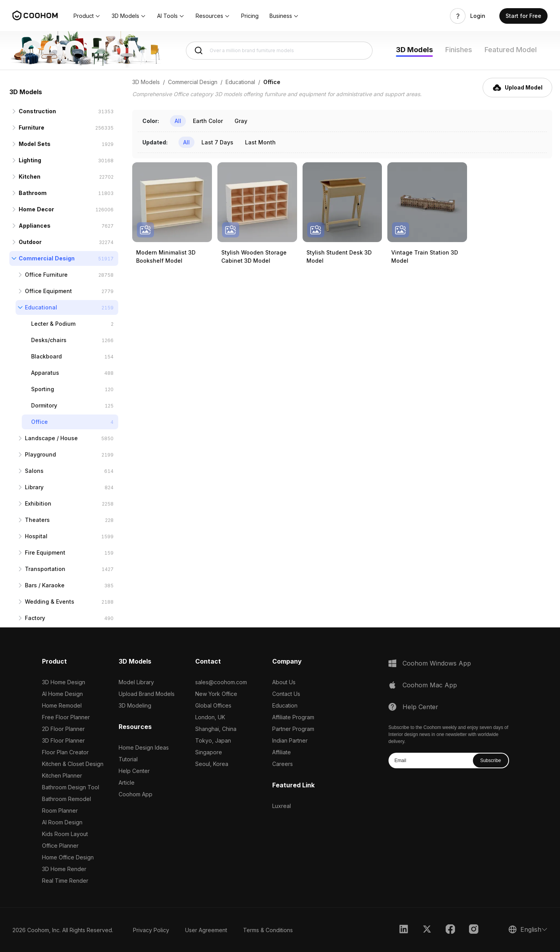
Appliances (35, 226)
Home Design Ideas (144, 747)
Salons (34, 471)
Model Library (136, 682)
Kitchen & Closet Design (73, 764)
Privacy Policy (151, 930)
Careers (283, 764)
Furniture (31, 127)
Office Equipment (48, 291)
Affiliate (282, 752)
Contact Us (286, 694)
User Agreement (206, 930)
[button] (87, 16)
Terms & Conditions (268, 930)
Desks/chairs (49, 340)
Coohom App (136, 794)
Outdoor (30, 242)
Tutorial (128, 759)
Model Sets (35, 144)
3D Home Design (64, 682)
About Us (284, 682)
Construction (37, 111)
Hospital (36, 536)
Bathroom (33, 193)
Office (39, 422)
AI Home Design (62, 694)
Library (34, 487)
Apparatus (45, 373)
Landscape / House (51, 438)
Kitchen (30, 177)
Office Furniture (46, 275)
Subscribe (491, 761)
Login (478, 16)
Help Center (134, 771)
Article (127, 783)
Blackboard (46, 356)
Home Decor (36, 209)
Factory (35, 618)
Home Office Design (68, 857)
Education (285, 705)
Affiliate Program (293, 717)
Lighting (30, 160)
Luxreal (282, 806)
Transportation (45, 569)
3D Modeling (135, 705)
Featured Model (511, 50)
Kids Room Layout (65, 834)
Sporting (43, 389)
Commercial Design (47, 258)
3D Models (414, 50)
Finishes (459, 50)
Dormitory (44, 405)
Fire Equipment (45, 552)
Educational (41, 307)
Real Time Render (65, 881)
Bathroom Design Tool (71, 787)
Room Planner (60, 811)
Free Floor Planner (66, 717)
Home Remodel (62, 705)
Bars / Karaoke (45, 585)
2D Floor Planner (63, 729)
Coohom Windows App (437, 663)
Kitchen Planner (62, 775)
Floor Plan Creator (65, 752)
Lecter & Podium (53, 324)
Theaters (37, 520)
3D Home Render (64, 869)
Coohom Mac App (430, 685)
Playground (40, 454)
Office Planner (60, 846)
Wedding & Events (50, 602)
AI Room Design (62, 822)
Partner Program (293, 729)
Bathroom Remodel (66, 799)
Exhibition (38, 503)
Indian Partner (290, 740)
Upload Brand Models (147, 694)
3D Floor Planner (63, 740)
